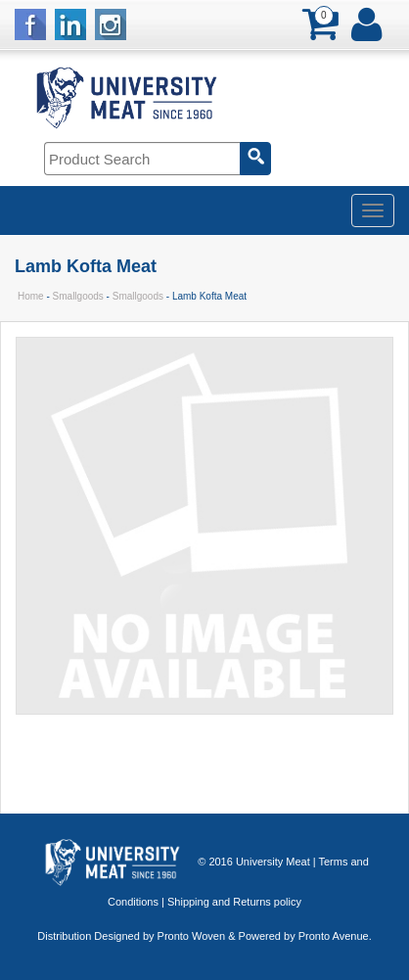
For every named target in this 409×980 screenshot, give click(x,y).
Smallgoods (78, 296)
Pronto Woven (192, 936)
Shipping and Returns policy (234, 902)
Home (31, 296)
